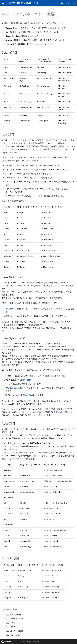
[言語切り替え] (68, 3)
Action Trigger (38, 412)
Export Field (25, 380)
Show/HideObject (63, 412)
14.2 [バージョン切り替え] (36, 3)
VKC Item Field (12, 309)
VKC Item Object (12, 388)
